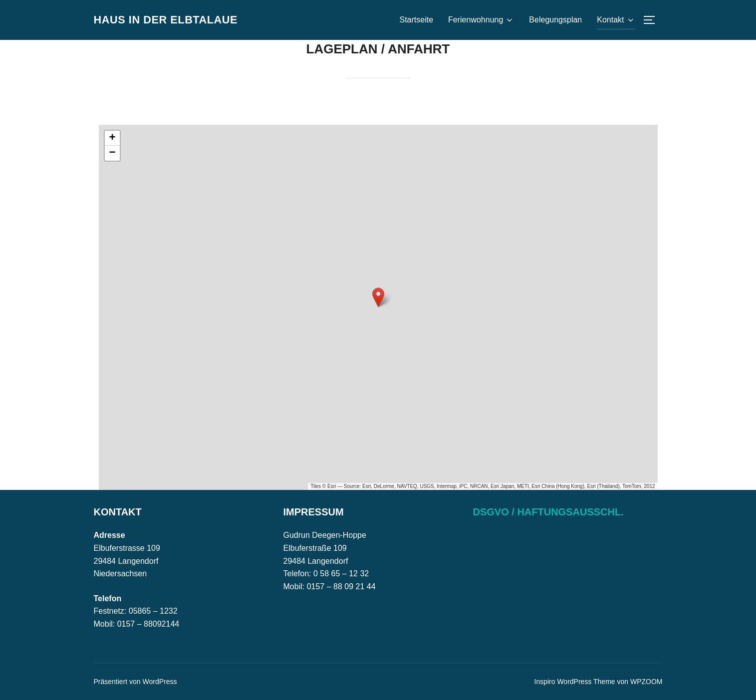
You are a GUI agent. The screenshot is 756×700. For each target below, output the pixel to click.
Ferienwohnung (481, 20)
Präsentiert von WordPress (135, 682)
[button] (378, 297)
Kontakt (616, 20)
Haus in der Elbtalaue (172, 19)
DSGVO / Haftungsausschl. (548, 512)
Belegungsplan (555, 20)
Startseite (416, 20)
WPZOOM (646, 682)
